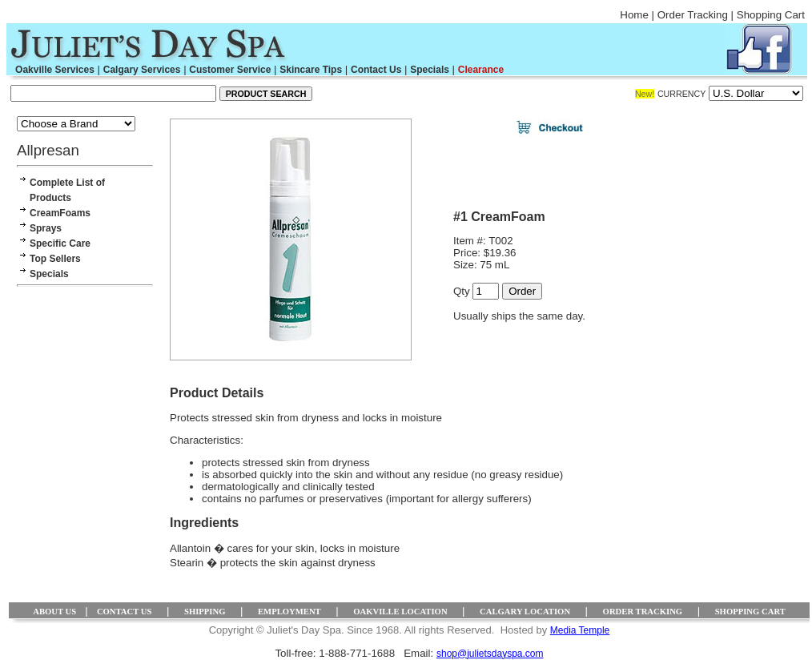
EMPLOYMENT (289, 612)
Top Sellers (55, 259)
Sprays (46, 228)
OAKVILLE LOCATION (400, 612)
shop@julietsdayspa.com (490, 654)
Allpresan (48, 150)
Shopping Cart (771, 15)
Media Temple (580, 630)
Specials (430, 70)
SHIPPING (205, 612)
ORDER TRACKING (643, 612)
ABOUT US (54, 612)
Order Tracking (693, 15)
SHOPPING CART (750, 612)
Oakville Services (55, 70)
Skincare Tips (311, 70)
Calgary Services (142, 70)
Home (634, 15)
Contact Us (376, 70)
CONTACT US (125, 612)
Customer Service (230, 70)
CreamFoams (60, 213)
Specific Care (60, 243)
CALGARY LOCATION (525, 612)
